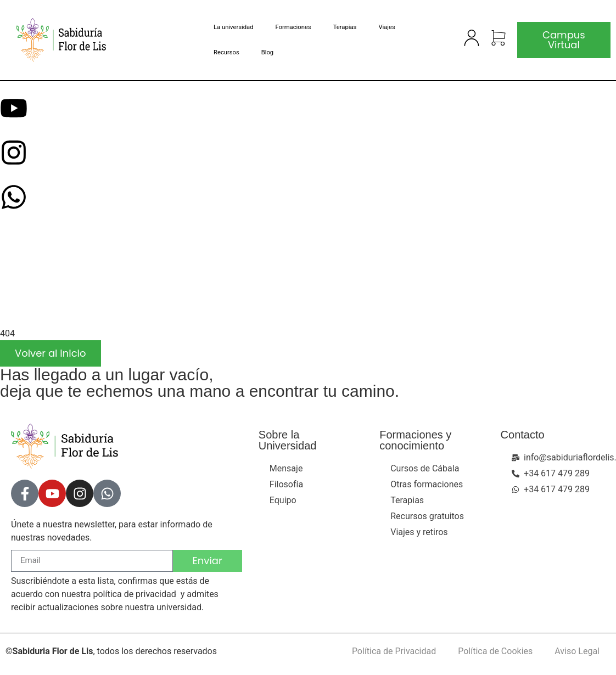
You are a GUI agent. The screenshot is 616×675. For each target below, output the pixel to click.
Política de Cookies (495, 651)
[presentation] (82, 282)
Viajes (387, 27)
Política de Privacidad (394, 651)
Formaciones (293, 27)
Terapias (345, 27)
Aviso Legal (577, 651)
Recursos (226, 52)
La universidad (233, 27)
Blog (267, 52)
